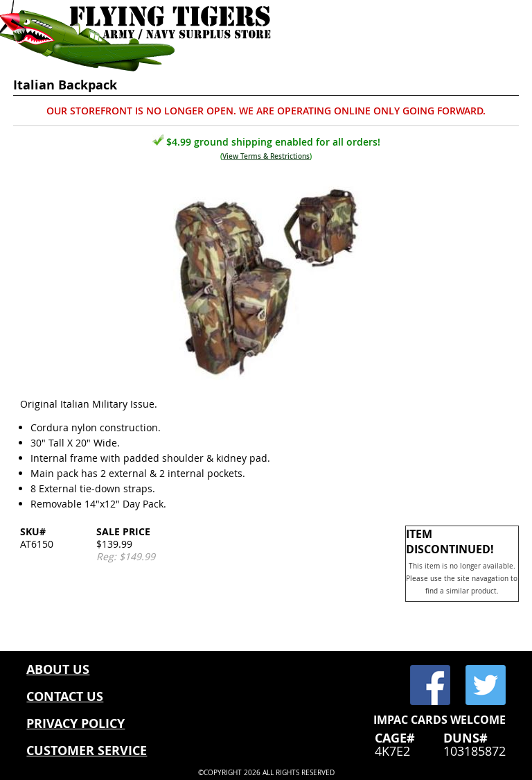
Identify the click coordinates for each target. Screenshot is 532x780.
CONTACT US (65, 696)
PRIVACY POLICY (76, 723)
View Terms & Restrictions (266, 156)
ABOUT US (58, 669)
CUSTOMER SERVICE (87, 751)
